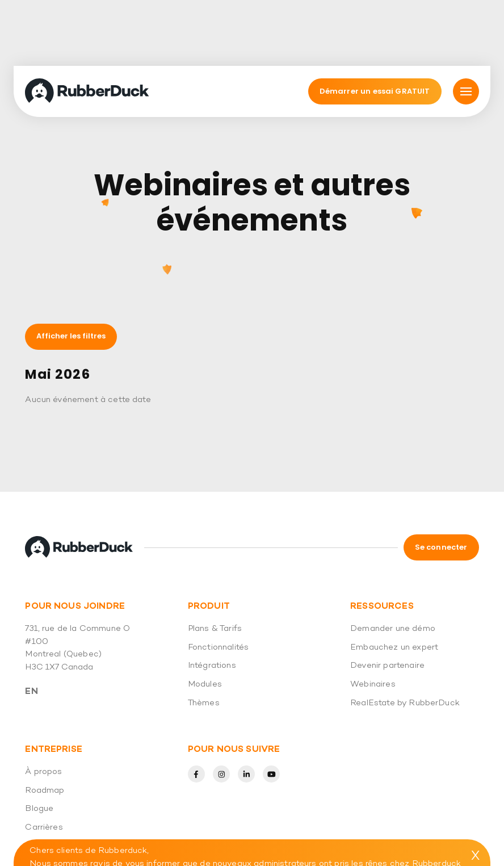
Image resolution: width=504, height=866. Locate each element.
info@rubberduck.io (426, 836)
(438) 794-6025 (147, 849)
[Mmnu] (466, 25)
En (31, 625)
